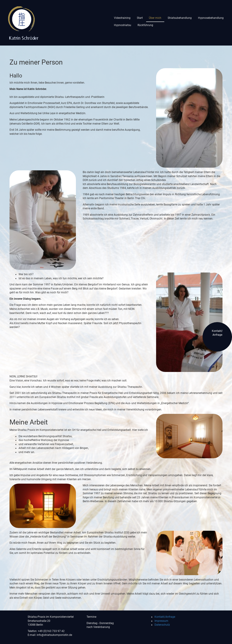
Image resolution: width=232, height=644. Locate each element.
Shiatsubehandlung (180, 18)
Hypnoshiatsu (123, 25)
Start (140, 18)
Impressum (161, 621)
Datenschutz (162, 625)
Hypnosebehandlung (211, 18)
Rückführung (145, 25)
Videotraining (122, 18)
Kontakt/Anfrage (165, 617)
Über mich (155, 18)
